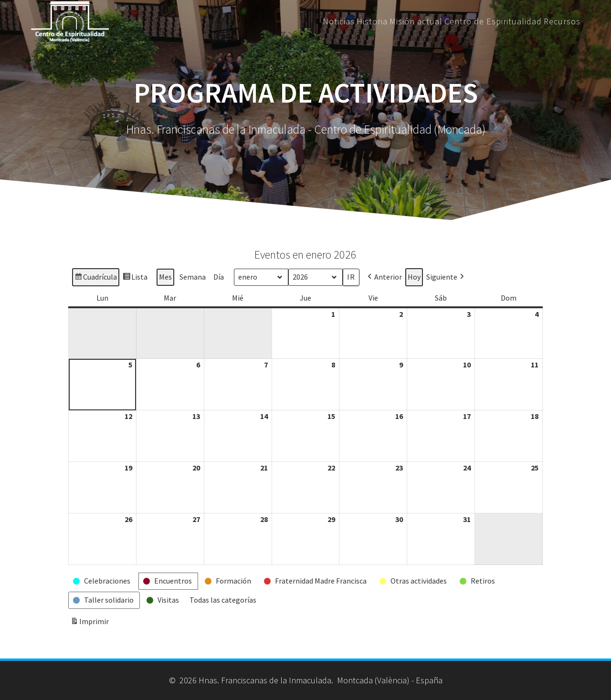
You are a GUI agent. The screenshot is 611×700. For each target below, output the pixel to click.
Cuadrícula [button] (95, 278)
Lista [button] (135, 278)
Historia (372, 21)
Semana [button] (193, 277)
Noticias (339, 21)
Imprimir (90, 623)
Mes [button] (165, 277)
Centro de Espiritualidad (493, 21)
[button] (384, 277)
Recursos (562, 21)
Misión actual (416, 21)
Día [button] (219, 277)
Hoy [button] (414, 277)
